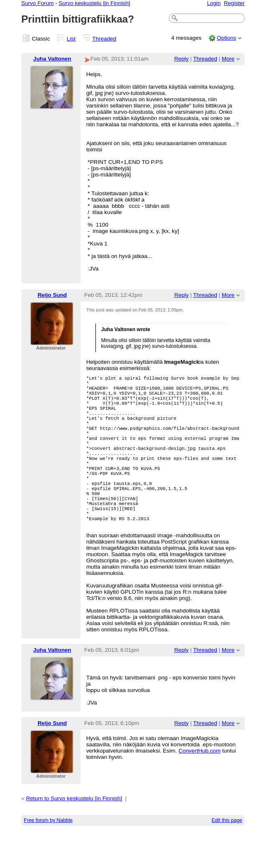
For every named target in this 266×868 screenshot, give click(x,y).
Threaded (104, 39)
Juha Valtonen (52, 59)
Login (214, 3)
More (228, 59)
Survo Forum (38, 3)
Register (234, 3)
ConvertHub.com (199, 787)
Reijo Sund (52, 295)
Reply (181, 59)
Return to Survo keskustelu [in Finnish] (74, 835)
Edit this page (227, 857)
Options (226, 38)
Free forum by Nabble (48, 857)
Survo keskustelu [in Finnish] (95, 3)
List (71, 39)
